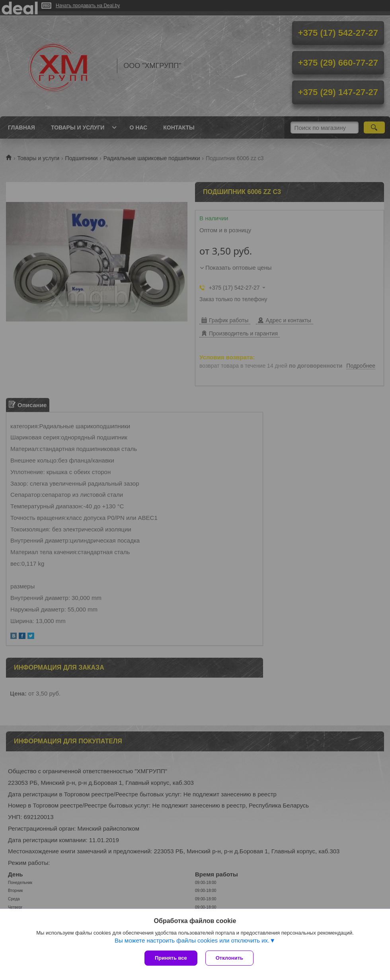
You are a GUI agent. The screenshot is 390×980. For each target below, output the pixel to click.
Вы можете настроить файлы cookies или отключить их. (192, 940)
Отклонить (229, 958)
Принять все (171, 958)
